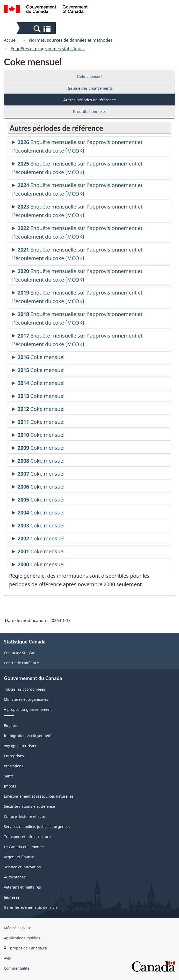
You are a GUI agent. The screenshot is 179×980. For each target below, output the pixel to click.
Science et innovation (22, 867)
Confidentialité (17, 968)
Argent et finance (19, 857)
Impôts (10, 786)
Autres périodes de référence (89, 100)
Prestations (14, 766)
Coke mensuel (90, 76)
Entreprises (14, 756)
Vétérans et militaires (22, 887)
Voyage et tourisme (21, 746)
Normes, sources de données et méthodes (71, 40)
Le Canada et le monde (24, 847)
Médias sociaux (17, 928)
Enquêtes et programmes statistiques (48, 49)
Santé (9, 776)
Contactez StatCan (20, 653)
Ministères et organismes (26, 699)
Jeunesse (12, 897)
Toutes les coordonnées (24, 689)
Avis (7, 958)
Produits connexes (90, 111)
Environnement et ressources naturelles (39, 796)
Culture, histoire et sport (25, 816)
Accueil (11, 40)
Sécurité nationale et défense (29, 806)
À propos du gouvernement (28, 709)
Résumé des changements (89, 88)
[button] (37, 28)
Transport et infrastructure (27, 837)
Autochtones (15, 877)
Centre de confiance (21, 663)
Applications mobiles (22, 938)
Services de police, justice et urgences (37, 827)
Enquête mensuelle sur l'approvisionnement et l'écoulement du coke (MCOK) (77, 147)
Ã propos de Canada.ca (25, 948)
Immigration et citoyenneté (28, 736)
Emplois (11, 725)
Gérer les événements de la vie (31, 907)
